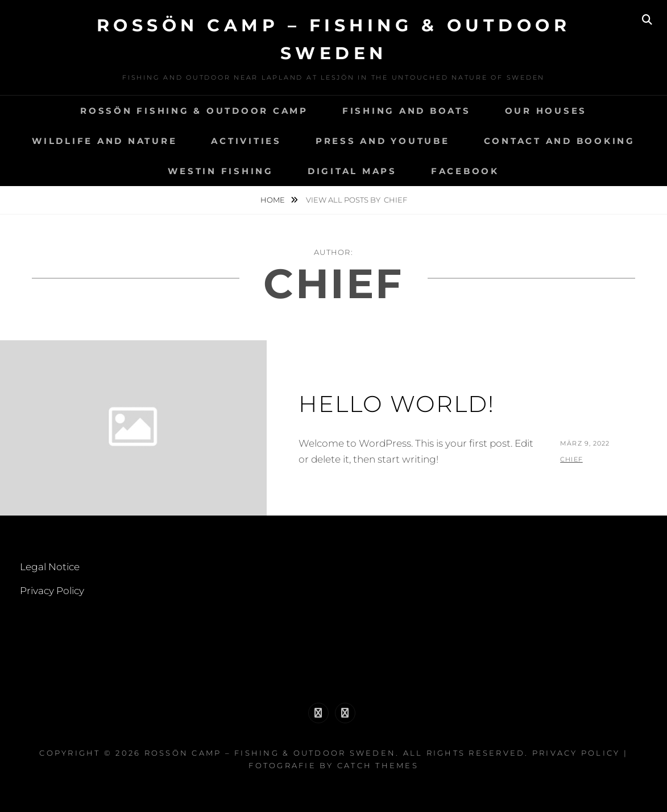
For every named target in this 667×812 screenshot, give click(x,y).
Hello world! (397, 404)
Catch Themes (378, 765)
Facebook (465, 171)
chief (571, 459)
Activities (246, 141)
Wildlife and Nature (104, 141)
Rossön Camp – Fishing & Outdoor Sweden (270, 753)
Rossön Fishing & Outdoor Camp (194, 111)
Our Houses (546, 111)
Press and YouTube (383, 141)
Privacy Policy (52, 591)
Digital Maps (352, 171)
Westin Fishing (221, 171)
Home (274, 200)
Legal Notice (50, 567)
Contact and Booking (560, 141)
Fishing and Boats (407, 111)
